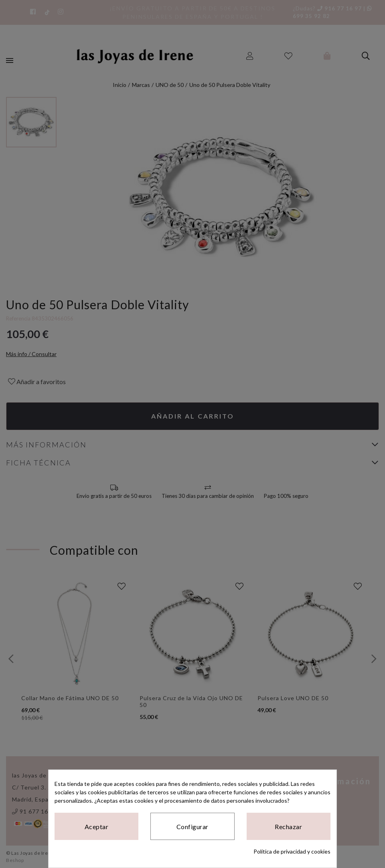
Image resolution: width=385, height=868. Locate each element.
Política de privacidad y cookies (292, 851)
